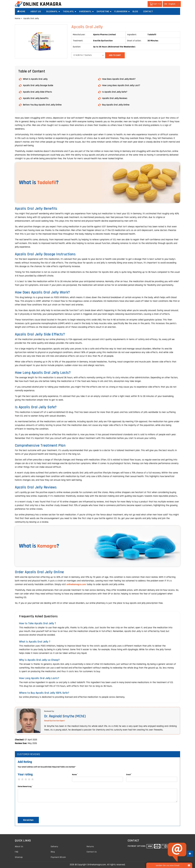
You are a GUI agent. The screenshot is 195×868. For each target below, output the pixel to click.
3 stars (27, 779)
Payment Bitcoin (58, 857)
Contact (148, 11)
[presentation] (38, 810)
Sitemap (19, 857)
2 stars (24, 779)
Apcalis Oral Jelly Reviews (115, 98)
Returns (90, 846)
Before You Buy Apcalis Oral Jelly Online (43, 104)
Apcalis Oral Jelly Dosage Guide (38, 85)
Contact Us (92, 851)
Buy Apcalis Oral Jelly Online (116, 104)
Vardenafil (85, 11)
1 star (20, 779)
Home (21, 11)
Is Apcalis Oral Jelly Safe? (115, 91)
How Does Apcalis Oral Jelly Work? (119, 79)
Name (75, 774)
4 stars (31, 779)
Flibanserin (121, 11)
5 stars (34, 779)
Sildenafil (52, 11)
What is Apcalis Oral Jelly (35, 79)
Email (129, 774)
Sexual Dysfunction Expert (54, 720)
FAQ (17, 851)
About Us (36, 11)
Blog (135, 11)
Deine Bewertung (25, 786)
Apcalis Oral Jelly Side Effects (38, 91)
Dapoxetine (103, 11)
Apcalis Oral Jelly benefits (36, 98)
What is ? (39, 182)
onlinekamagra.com (76, 584)
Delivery (54, 846)
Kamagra (48, 545)
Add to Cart (115, 55)
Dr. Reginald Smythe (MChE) (66, 716)
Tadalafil (68, 11)
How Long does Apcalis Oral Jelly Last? (121, 85)
